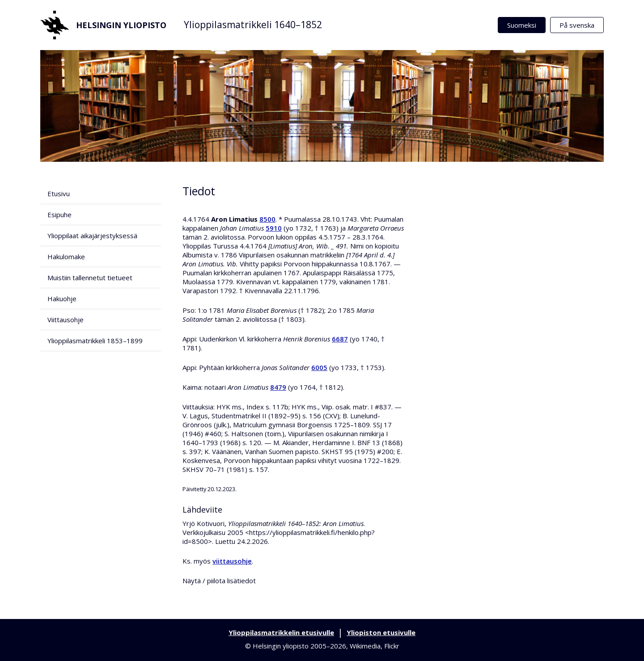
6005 (319, 367)
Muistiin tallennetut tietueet (90, 278)
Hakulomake (66, 257)
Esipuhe (59, 215)
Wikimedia (365, 646)
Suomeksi (522, 25)
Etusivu (59, 194)
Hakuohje (62, 299)
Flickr (392, 646)
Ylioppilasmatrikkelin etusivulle (281, 632)
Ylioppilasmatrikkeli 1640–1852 (253, 25)
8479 (278, 387)
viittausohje (232, 561)
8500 (267, 219)
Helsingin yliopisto (103, 25)
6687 (340, 339)
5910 (274, 228)
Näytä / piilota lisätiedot (219, 581)
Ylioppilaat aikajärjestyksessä (92, 236)
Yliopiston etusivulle (381, 632)
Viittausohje (66, 320)
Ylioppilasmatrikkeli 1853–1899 (95, 341)
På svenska (577, 25)
